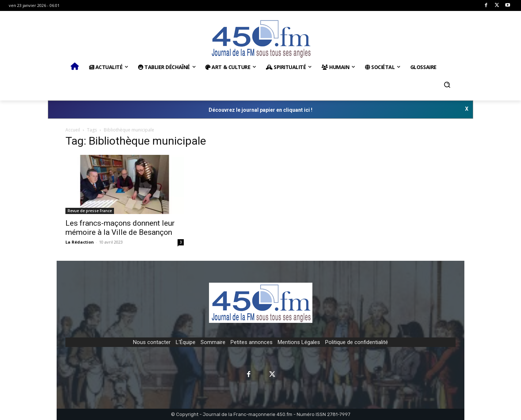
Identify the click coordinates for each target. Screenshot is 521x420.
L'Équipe (186, 342)
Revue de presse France (90, 211)
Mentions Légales (299, 342)
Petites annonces (252, 342)
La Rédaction (80, 242)
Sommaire (213, 342)
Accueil (73, 130)
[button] (447, 85)
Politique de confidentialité (357, 342)
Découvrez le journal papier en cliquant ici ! (260, 110)
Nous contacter (152, 342)
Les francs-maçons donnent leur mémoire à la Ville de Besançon (120, 228)
